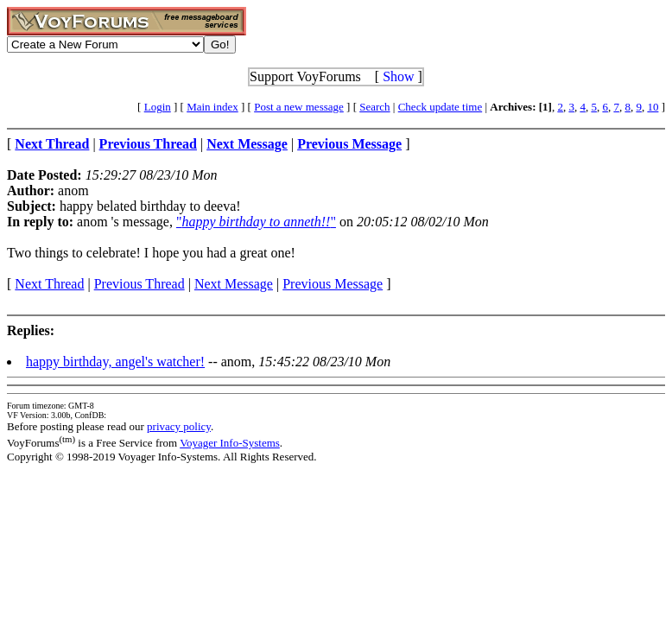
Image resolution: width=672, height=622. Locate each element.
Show (398, 76)
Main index (212, 107)
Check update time (440, 107)
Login (158, 107)
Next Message (234, 284)
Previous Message (333, 284)
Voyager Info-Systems (230, 443)
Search (374, 107)
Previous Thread (139, 284)
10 (653, 107)
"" (256, 222)
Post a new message (299, 107)
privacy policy (179, 426)
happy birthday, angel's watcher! (115, 362)
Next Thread (49, 284)
